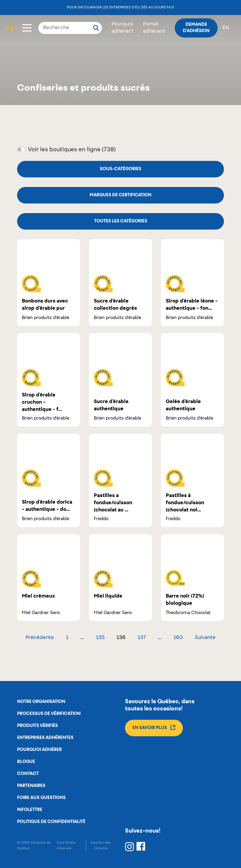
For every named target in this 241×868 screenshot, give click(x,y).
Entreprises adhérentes (45, 738)
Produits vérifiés (37, 726)
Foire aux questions (41, 798)
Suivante (205, 638)
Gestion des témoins (101, 845)
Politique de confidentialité (51, 822)
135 (100, 638)
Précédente (40, 638)
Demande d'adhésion (196, 28)
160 (178, 638)
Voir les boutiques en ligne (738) (72, 150)
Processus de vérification (49, 714)
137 (142, 638)
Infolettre (30, 810)
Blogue (26, 762)
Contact (28, 774)
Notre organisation (41, 702)
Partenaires (31, 786)
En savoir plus (154, 727)
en (226, 28)
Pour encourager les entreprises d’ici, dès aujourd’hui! (120, 7)
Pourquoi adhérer (39, 750)
